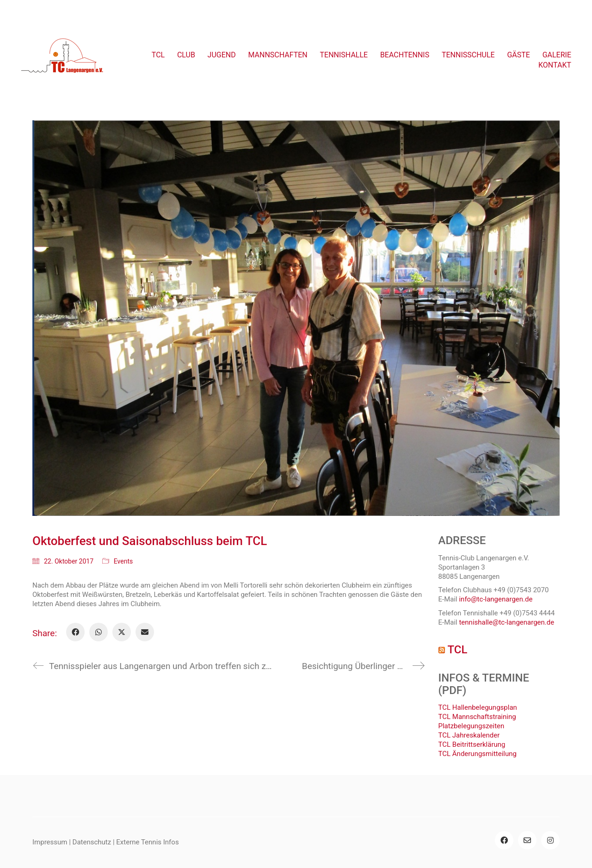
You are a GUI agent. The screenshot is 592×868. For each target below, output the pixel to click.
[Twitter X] (122, 632)
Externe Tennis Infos (147, 842)
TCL (457, 650)
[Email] (145, 632)
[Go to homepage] (62, 60)
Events (123, 561)
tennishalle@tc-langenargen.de (506, 622)
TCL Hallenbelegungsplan (478, 707)
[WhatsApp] (99, 632)
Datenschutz (92, 842)
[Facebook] (75, 632)
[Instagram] (550, 840)
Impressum (50, 842)
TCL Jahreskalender (469, 735)
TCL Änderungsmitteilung (478, 754)
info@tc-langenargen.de (496, 599)
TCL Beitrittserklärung (472, 744)
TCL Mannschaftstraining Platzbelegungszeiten (477, 721)
